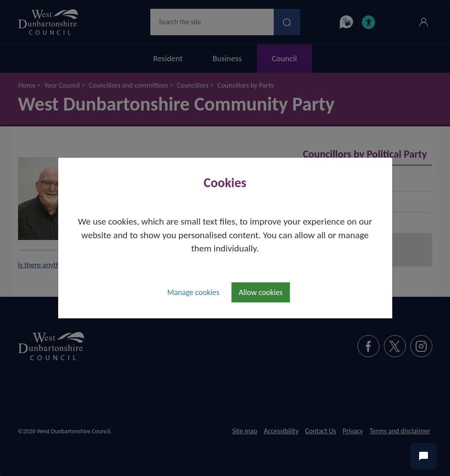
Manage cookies (193, 292)
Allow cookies (261, 292)
